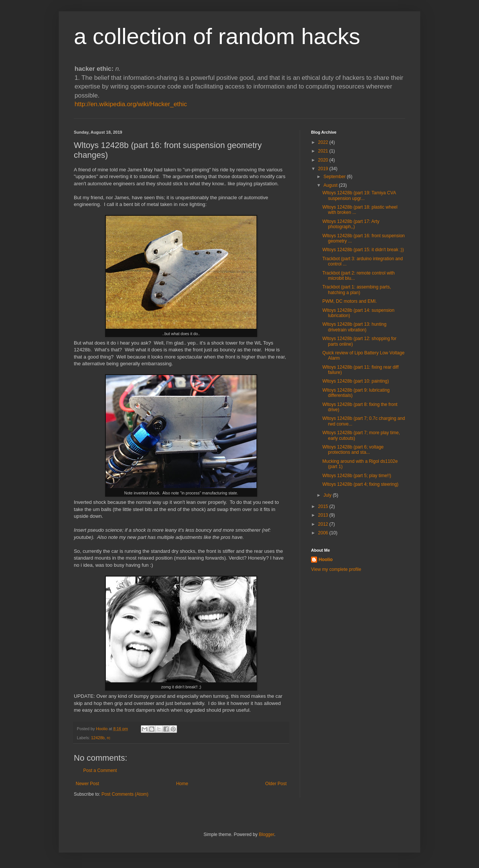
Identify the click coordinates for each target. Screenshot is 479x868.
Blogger (266, 834)
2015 (324, 506)
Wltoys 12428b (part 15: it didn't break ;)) (363, 250)
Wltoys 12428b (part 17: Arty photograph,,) (351, 224)
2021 (324, 151)
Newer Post (87, 784)
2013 (324, 515)
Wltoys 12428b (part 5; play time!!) (357, 476)
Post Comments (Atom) (125, 794)
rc (109, 738)
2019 (324, 169)
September (335, 177)
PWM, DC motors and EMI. (350, 301)
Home (182, 784)
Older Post (276, 784)
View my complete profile (336, 569)
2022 (324, 142)
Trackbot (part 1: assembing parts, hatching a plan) (357, 290)
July (328, 495)
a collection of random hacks (217, 36)
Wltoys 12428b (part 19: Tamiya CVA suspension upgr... (359, 195)
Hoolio (102, 729)
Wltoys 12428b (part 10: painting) (356, 381)
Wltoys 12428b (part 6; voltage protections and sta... (353, 450)
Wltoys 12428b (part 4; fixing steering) (360, 484)
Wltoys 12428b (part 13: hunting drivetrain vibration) (354, 327)
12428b (98, 738)
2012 (324, 524)
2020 (324, 160)
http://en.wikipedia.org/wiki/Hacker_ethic (131, 104)
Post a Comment (100, 770)
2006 (324, 533)
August (331, 185)
